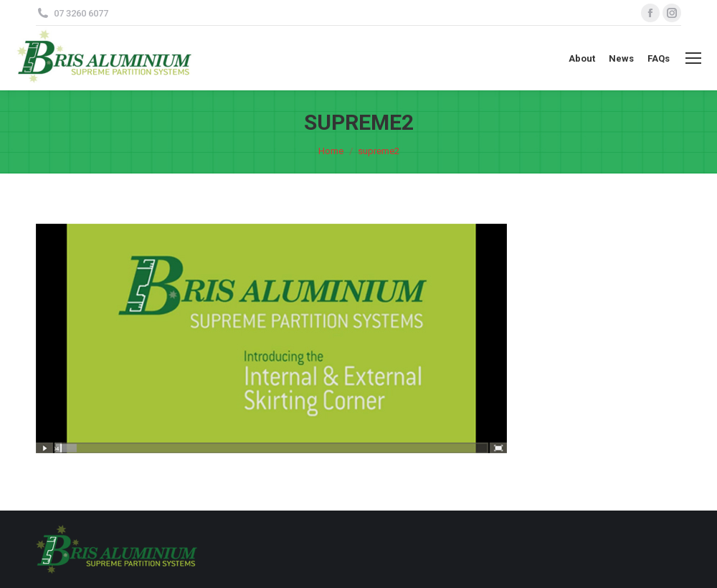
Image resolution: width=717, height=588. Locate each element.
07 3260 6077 (81, 13)
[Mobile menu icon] (693, 58)
